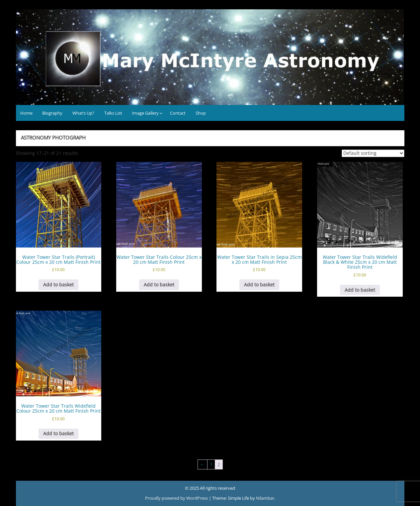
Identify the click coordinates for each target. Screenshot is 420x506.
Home (26, 113)
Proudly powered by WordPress (177, 498)
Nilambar (265, 498)
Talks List (113, 113)
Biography (52, 113)
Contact (178, 113)
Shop (201, 113)
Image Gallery (145, 113)
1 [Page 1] (211, 464)
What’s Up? (83, 113)
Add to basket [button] (58, 285)
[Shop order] (373, 153)
